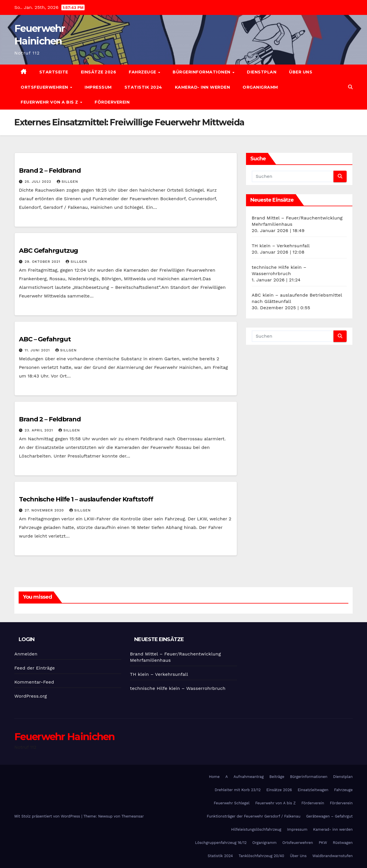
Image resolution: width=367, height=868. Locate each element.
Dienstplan (262, 72)
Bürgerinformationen (202, 72)
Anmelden (26, 654)
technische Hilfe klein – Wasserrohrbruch (178, 688)
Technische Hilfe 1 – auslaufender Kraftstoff (86, 499)
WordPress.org (31, 696)
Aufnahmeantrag (249, 777)
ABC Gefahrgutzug (48, 251)
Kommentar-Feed (34, 682)
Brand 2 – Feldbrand (50, 171)
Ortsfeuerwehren (45, 87)
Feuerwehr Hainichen (65, 737)
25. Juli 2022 (39, 182)
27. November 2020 (45, 510)
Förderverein (112, 102)
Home (214, 777)
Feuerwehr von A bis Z (50, 102)
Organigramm (260, 87)
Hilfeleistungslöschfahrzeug (256, 829)
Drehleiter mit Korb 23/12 (238, 790)
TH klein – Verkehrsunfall (281, 246)
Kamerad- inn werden (203, 87)
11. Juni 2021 (38, 350)
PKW (323, 843)
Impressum (98, 87)
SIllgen (68, 182)
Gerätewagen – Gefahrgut (329, 816)
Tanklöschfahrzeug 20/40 (261, 856)
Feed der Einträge (35, 668)
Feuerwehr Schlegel (232, 803)
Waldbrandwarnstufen (332, 856)
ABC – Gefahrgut (45, 339)
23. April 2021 (40, 430)
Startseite (54, 72)
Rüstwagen (343, 843)
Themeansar (133, 816)
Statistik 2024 (143, 87)
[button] (350, 87)
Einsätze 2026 (99, 72)
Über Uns (301, 72)
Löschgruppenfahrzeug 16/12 (221, 843)
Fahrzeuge (143, 72)
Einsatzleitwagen (313, 790)
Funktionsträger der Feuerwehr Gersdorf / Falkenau (253, 816)
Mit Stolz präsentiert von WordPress (48, 816)
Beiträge (277, 777)
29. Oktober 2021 (43, 262)
